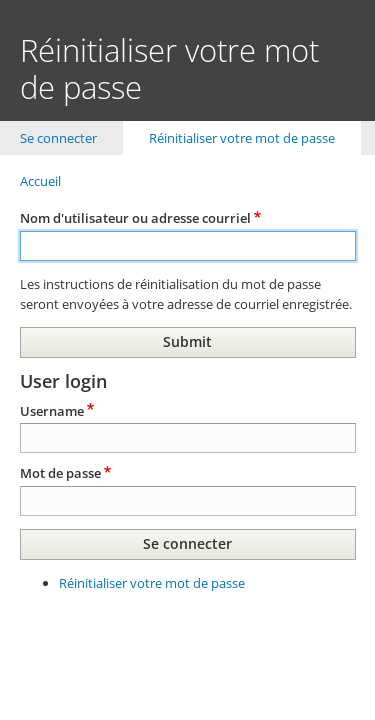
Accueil (40, 181)
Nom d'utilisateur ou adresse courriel (135, 218)
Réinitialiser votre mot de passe (255, 137)
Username (52, 411)
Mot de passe (60, 473)
